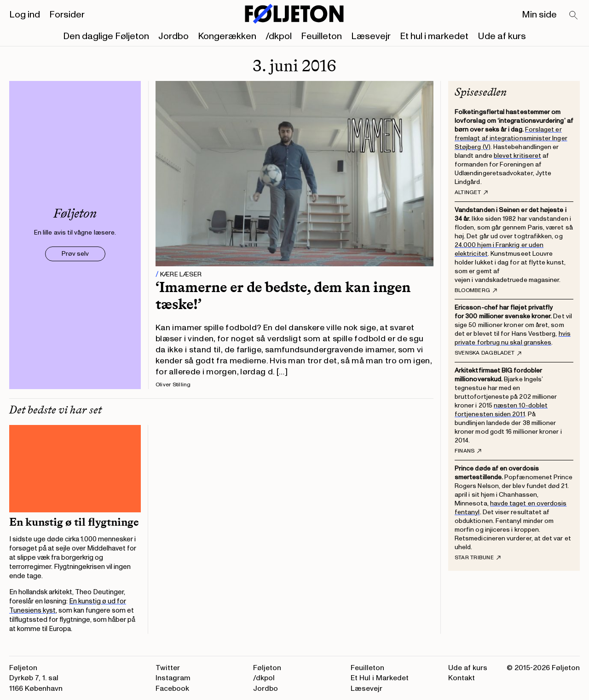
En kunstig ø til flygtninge (74, 522)
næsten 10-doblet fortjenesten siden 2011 (501, 410)
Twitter (168, 668)
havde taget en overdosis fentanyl (511, 508)
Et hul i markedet (434, 36)
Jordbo (173, 36)
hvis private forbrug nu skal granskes (513, 338)
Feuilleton (321, 36)
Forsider (67, 15)
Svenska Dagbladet (488, 353)
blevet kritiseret (517, 156)
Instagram (173, 678)
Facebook (172, 689)
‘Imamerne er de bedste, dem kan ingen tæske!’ (283, 295)
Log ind (25, 15)
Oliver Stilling (173, 385)
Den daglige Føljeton (106, 36)
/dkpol (279, 36)
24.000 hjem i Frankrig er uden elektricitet (499, 249)
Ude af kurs (502, 36)
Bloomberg (476, 291)
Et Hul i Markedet (380, 678)
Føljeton (267, 668)
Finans (468, 451)
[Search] (574, 16)
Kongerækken (227, 36)
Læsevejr (371, 36)
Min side (539, 15)
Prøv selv (75, 254)
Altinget (471, 193)
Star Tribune (478, 558)
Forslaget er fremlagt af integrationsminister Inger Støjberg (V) (511, 138)
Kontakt (462, 678)
